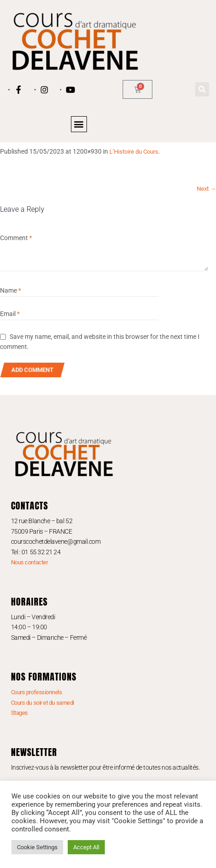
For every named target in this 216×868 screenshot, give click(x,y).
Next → (206, 189)
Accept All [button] (86, 847)
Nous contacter (30, 562)
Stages (19, 713)
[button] (202, 89)
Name (11, 290)
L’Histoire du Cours (134, 152)
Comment (16, 238)
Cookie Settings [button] (37, 847)
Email (10, 314)
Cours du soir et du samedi (43, 703)
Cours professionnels (37, 692)
